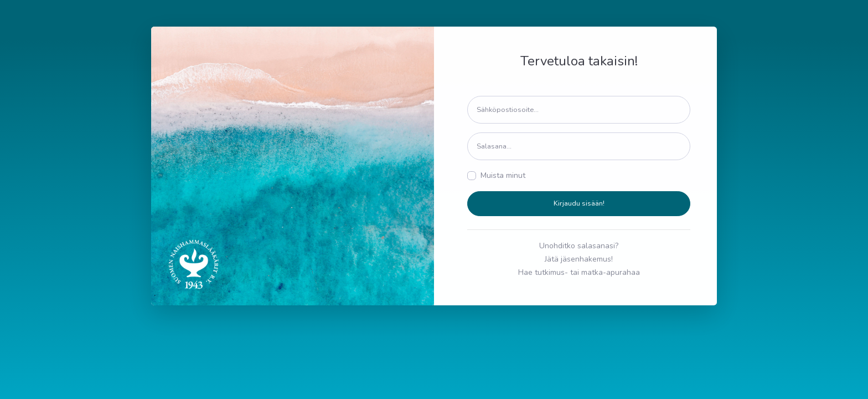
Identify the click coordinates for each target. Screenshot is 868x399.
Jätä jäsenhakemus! (579, 259)
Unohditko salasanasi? (579, 246)
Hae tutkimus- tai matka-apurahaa (579, 272)
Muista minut (503, 175)
